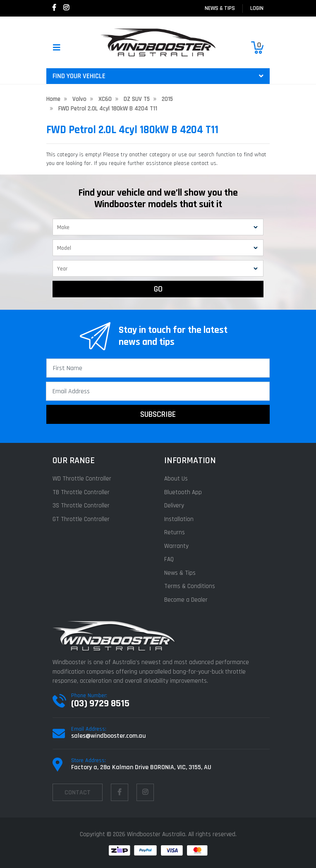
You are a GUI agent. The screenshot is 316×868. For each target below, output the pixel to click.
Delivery (174, 506)
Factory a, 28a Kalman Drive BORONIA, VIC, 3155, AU (141, 767)
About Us (176, 479)
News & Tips (220, 8)
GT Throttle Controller (81, 519)
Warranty (176, 546)
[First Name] (158, 368)
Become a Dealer (186, 600)
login (257, 8)
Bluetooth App (183, 492)
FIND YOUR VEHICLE (158, 76)
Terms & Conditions (190, 586)
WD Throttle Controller (82, 479)
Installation (179, 519)
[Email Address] (158, 391)
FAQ (169, 559)
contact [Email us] (78, 793)
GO (158, 289)
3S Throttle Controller (81, 506)
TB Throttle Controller (81, 492)
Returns (175, 532)
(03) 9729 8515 (100, 703)
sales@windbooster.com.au (109, 736)
